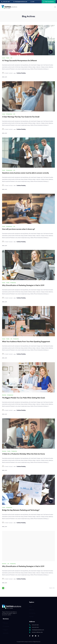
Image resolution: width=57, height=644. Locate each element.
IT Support (5, 630)
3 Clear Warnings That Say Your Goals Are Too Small (21, 117)
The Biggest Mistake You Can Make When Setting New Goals (24, 398)
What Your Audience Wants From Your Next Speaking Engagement (26, 341)
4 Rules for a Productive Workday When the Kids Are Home (23, 454)
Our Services (32, 613)
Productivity (13, 283)
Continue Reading (21, 73)
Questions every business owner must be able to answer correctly (25, 173)
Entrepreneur (9, 114)
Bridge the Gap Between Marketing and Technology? (21, 510)
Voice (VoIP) (6, 633)
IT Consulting (6, 626)
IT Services (5, 623)
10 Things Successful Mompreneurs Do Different (19, 60)
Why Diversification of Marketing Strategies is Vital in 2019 (23, 285)
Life (11, 58)
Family (8, 58)
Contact (31, 616)
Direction (4, 395)
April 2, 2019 (4, 583)
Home (31, 606)
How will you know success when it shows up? (19, 229)
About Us (31, 610)
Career (4, 58)
